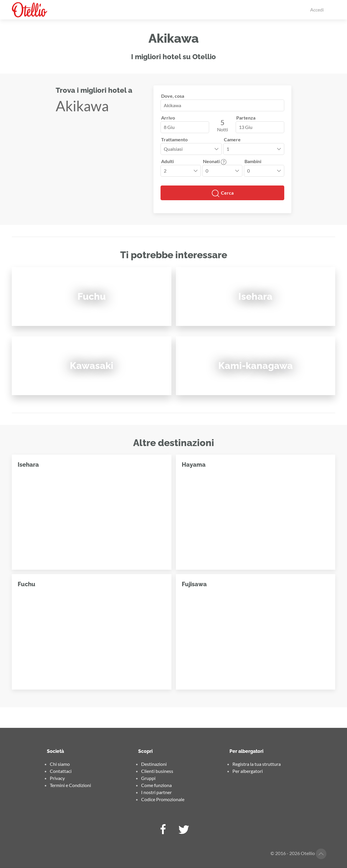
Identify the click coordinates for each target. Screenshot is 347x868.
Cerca (222, 193)
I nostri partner (156, 792)
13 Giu (246, 127)
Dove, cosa (173, 96)
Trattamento (174, 139)
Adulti (167, 161)
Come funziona (156, 785)
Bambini (253, 161)
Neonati (215, 161)
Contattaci (61, 771)
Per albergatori (248, 771)
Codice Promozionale (163, 799)
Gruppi (148, 778)
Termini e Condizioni (70, 785)
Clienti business (157, 771)
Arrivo (168, 118)
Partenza (246, 118)
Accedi (317, 10)
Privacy (57, 778)
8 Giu (169, 127)
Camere (232, 139)
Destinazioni (154, 764)
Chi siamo (60, 764)
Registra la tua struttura (257, 764)
